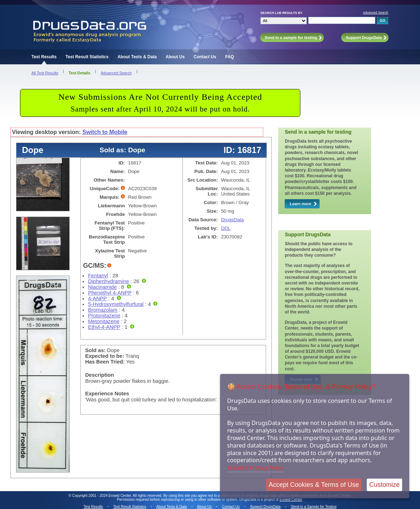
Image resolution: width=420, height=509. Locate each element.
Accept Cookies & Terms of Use (314, 485)
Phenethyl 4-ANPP (110, 293)
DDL (226, 228)
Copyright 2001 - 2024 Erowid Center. (102, 496)
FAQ (229, 57)
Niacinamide (102, 287)
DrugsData (232, 220)
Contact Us (205, 57)
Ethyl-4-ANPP (104, 327)
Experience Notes (107, 394)
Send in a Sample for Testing (314, 507)
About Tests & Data (137, 57)
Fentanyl (98, 276)
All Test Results (45, 73)
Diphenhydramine (108, 281)
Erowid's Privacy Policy (255, 468)
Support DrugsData (265, 507)
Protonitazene (104, 316)
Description (99, 375)
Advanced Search (376, 13)
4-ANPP (97, 298)
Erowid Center (291, 500)
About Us (175, 57)
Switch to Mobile (105, 132)
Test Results (44, 57)
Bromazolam (102, 310)
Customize (384, 485)
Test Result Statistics (87, 57)
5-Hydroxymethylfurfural (116, 304)
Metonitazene (104, 321)
